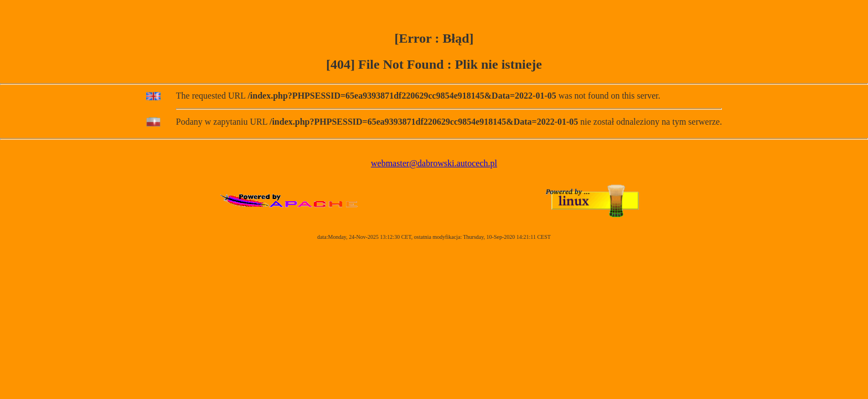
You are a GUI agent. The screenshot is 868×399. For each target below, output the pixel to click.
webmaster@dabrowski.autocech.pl (434, 163)
